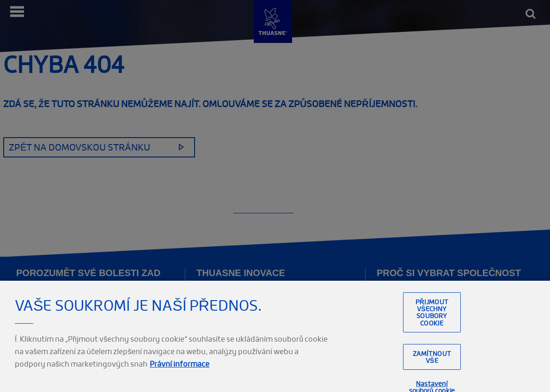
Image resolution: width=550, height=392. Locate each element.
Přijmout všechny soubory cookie (432, 316)
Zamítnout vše (432, 361)
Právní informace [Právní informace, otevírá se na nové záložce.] (180, 368)
